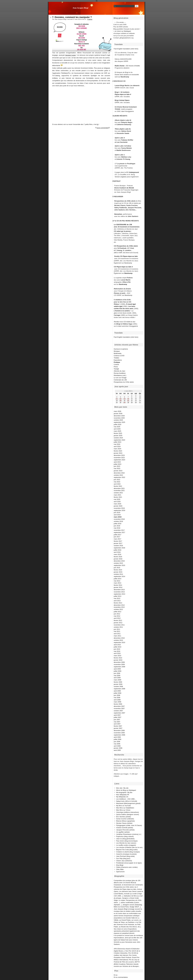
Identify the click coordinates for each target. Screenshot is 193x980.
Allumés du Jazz (119, 371)
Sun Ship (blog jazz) (123, 858)
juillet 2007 (117, 717)
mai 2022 (117, 482)
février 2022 (118, 486)
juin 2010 (117, 649)
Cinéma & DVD (119, 356)
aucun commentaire (103, 128)
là (98, 124)
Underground (134, 172)
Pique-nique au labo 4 (123, 94)
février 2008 (118, 704)
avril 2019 (117, 515)
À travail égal (131, 304)
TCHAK (117, 109)
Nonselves (118, 214)
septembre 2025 (119, 422)
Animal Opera (124, 100)
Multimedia (118, 353)
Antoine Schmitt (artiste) (125, 828)
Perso (116, 367)
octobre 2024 (118, 438)
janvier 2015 (118, 572)
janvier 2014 (118, 587)
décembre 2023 (119, 455)
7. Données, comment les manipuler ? (72, 17)
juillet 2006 (117, 739)
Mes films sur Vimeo (123, 810)
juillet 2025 (117, 424)
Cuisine (116, 364)
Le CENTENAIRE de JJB (123, 225)
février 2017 (118, 541)
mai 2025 (117, 427)
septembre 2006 (119, 735)
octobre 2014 (118, 574)
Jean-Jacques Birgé (80, 8)
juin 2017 (117, 537)
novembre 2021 (119, 490)
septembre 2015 (119, 565)
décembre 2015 (119, 561)
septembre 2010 (119, 642)
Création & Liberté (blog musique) (128, 852)
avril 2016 (117, 552)
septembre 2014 (119, 576)
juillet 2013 (117, 596)
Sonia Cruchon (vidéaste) (125, 819)
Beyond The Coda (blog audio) (127, 850)
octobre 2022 (118, 475)
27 (125, 403)
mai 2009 (117, 676)
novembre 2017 (119, 530)
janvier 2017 (118, 543)
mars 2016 (117, 554)
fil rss (116, 975)
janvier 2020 (118, 506)
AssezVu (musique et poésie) (126, 854)
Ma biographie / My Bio (124, 792)
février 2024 (118, 451)
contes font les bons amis (124, 309)
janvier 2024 (118, 453)
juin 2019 (117, 512)
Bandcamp (128, 263)
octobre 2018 (118, 521)
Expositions (118, 360)
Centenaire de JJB (120, 380)
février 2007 (118, 726)
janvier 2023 (118, 471)
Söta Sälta (120, 869)
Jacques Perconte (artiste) (125, 830)
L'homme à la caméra (122, 311)
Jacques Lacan (70, 55)
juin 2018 (117, 526)
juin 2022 (117, 480)
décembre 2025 (119, 416)
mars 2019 (118, 517)
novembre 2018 (119, 519)
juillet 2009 (117, 671)
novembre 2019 (119, 508)
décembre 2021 (119, 488)
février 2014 (118, 585)
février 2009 (118, 682)
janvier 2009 (118, 684)
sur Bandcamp (127, 295)
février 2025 (118, 433)
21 (128, 401)
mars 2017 (117, 539)
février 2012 (118, 620)
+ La (132, 311)
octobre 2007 (118, 711)
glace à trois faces (120, 313)
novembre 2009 (119, 664)
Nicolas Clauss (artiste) (124, 823)
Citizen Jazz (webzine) (124, 861)
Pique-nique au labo (130, 256)
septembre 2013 (119, 594)
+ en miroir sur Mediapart (122, 31)
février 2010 (118, 658)
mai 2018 (117, 528)
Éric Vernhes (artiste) (124, 817)
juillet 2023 (117, 464)
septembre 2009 (119, 667)
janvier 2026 (118, 414)
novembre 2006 (119, 733)
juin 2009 (117, 673)
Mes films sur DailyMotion (125, 808)
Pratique (90, 19)
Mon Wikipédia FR (123, 795)
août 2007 (117, 715)
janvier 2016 (118, 559)
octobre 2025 (118, 420)
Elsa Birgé (120, 865)
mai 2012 (117, 616)
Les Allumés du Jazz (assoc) (126, 843)
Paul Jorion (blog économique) (127, 841)
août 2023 (117, 462)
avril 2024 (117, 446)
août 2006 (117, 737)
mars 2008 (117, 702)
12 (120, 399)
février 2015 (118, 570)
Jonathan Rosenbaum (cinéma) (127, 834)
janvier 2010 (118, 660)
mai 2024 (117, 444)
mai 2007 (117, 722)
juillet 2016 (117, 550)
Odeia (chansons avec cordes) (127, 867)
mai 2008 (117, 698)
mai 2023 (117, 468)
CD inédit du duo (125, 322)
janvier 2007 (118, 728)
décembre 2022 (119, 473)
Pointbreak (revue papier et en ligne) (129, 863)
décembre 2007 (119, 706)
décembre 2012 (119, 605)
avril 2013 (117, 601)
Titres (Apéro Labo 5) (123, 129)
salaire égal (118, 306)
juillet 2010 (117, 647)
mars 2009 (117, 680)
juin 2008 (117, 695)
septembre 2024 (119, 440)
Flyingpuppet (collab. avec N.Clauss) (129, 825)
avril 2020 (117, 502)
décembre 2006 (119, 730)
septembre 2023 (119, 460)
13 (125, 399)
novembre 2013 (119, 592)
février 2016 (118, 557)
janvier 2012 (118, 623)
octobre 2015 (118, 563)
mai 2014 (117, 581)
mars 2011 (117, 636)
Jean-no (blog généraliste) (125, 839)
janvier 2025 (118, 436)
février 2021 (118, 497)
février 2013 (118, 603)
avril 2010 (117, 653)
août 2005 (117, 750)
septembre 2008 (119, 689)
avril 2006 (117, 746)
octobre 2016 (118, 546)
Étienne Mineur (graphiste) (125, 821)
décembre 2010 (119, 638)
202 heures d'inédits (133, 66)
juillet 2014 (117, 579)
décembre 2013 (119, 590)
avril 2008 (117, 700)
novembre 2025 (119, 418)
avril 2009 (117, 678)
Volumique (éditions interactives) (128, 812)
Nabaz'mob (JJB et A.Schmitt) (127, 801)
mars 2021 (117, 495)
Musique (117, 351)
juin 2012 (117, 614)
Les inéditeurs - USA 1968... (126, 799)
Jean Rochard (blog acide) (125, 856)
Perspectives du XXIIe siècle (127, 246)
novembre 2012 (119, 607)
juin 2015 (117, 568)
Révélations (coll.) (120, 375)
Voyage (116, 369)
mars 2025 (117, 431)
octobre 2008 (118, 686)
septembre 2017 (119, 532)
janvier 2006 (118, 748)
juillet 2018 (117, 524)
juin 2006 (117, 742)
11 (117, 399)
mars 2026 (117, 411)
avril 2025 (117, 429)
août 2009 (117, 669)
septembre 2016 (119, 548)
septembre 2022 (119, 477)
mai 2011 (117, 631)
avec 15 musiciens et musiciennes (127, 227)
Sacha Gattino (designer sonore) (128, 814)
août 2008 (117, 691)
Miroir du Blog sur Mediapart (126, 790)
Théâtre (116, 358)
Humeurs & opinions (121, 349)
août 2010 (117, 645)
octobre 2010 (118, 640)
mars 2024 (117, 449)
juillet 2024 (117, 442)
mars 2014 (117, 583)
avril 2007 (117, 724)
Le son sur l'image (120, 378)
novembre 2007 (119, 708)
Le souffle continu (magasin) (126, 845)
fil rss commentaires (121, 977)
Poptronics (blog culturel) (125, 836)
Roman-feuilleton (120, 373)
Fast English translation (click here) (126, 49)
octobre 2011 (118, 627)
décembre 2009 (119, 662)
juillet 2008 (117, 693)
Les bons (132, 306)
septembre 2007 (119, 713)
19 (120, 401)
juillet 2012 (117, 612)
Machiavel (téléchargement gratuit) (128, 803)
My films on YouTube (123, 806)
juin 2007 (117, 720)
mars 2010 (117, 656)
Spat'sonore (120, 872)
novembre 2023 (119, 458)
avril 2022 (117, 484)
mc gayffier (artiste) (123, 832)
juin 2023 (117, 466)
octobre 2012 (118, 609)
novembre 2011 (119, 625)
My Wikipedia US (122, 797)
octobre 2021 (118, 493)
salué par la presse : (124, 231)
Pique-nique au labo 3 (125, 267)
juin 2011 (117, 629)
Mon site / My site (122, 788)
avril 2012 (117, 618)
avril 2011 (117, 634)
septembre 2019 (119, 510)
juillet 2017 (117, 535)
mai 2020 (117, 499)
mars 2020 (117, 504)
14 (128, 399)
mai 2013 (117, 598)
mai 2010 (117, 651)
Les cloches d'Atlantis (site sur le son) (129, 847)
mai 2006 (117, 744)
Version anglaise (121, 177)
